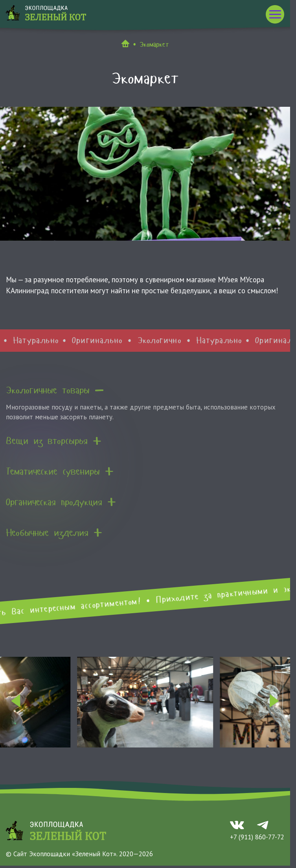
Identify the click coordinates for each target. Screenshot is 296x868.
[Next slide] (274, 702)
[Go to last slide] (16, 702)
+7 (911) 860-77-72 (257, 837)
